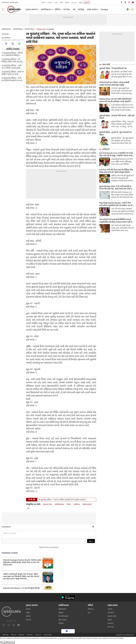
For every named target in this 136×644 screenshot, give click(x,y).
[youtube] (14, 625)
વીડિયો (57, 9)
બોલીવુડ (81, 9)
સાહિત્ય (110, 620)
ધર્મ (74, 9)
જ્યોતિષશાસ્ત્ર (46, 9)
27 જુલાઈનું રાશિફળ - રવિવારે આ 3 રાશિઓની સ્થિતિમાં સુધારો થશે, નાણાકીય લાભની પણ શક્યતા (12, 54)
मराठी (61, 2)
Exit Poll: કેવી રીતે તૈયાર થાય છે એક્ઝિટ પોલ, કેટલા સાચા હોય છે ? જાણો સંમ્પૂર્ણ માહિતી (116, 171)
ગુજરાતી (86, 2)
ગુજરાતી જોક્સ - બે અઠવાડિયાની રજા (113, 68)
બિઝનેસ (28, 620)
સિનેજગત (91, 609)
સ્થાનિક (28, 616)
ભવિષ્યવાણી (62, 609)
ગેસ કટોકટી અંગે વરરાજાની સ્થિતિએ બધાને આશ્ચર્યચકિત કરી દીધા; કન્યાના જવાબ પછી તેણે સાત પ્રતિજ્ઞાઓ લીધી (117, 221)
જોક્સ (69, 504)
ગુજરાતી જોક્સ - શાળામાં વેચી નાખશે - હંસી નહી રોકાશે (117, 117)
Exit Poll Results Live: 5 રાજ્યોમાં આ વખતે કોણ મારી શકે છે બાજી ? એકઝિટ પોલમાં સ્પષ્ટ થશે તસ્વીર (116, 155)
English (50, 2)
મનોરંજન (77, 504)
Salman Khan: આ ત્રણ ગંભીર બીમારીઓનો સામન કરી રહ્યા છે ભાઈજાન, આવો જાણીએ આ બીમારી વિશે (116, 100)
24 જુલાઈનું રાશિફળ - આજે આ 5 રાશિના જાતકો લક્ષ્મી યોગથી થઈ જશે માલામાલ (12, 67)
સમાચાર (28, 609)
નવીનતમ (106, 149)
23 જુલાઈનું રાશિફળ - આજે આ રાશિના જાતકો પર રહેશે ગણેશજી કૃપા (13, 73)
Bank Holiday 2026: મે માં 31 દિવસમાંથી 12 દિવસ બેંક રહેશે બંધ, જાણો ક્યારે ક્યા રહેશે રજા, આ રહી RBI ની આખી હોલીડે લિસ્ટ (117, 188)
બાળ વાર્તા (111, 627)
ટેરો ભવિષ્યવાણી (63, 616)
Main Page (6, 635)
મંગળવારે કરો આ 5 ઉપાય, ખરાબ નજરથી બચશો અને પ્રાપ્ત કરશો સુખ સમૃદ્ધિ (114, 84)
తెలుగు (67, 2)
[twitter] (13, 44)
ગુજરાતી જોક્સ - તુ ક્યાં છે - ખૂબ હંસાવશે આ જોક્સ (115, 134)
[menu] (4, 9)
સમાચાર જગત (47, 504)
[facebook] (6, 44)
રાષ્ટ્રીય (28, 613)
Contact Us (38, 635)
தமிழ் (56, 2)
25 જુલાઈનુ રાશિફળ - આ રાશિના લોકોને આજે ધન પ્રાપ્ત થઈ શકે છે (12, 60)
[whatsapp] (19, 44)
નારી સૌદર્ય (111, 613)
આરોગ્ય (110, 609)
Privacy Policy (48, 635)
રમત (89, 613)
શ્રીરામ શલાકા (63, 620)
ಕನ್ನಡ (80, 2)
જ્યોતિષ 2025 (30, 29)
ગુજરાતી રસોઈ (112, 616)
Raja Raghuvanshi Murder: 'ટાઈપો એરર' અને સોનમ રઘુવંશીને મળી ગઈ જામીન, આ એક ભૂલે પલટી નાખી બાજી (116, 205)
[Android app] (68, 597)
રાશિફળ (61, 613)
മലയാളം (74, 2)
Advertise (21, 635)
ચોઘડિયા (61, 623)
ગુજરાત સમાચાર (31, 9)
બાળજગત (111, 623)
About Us (14, 635)
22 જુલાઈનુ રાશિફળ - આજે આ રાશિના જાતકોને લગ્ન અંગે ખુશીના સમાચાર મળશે (12, 79)
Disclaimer (30, 635)
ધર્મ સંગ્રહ (67, 9)
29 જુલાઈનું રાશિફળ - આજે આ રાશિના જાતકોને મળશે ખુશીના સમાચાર (62, 500)
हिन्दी (44, 2)
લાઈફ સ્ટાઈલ (92, 9)
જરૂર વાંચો (106, 64)
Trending (105, 9)
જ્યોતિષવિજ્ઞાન (18, 29)
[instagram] (18, 625)
